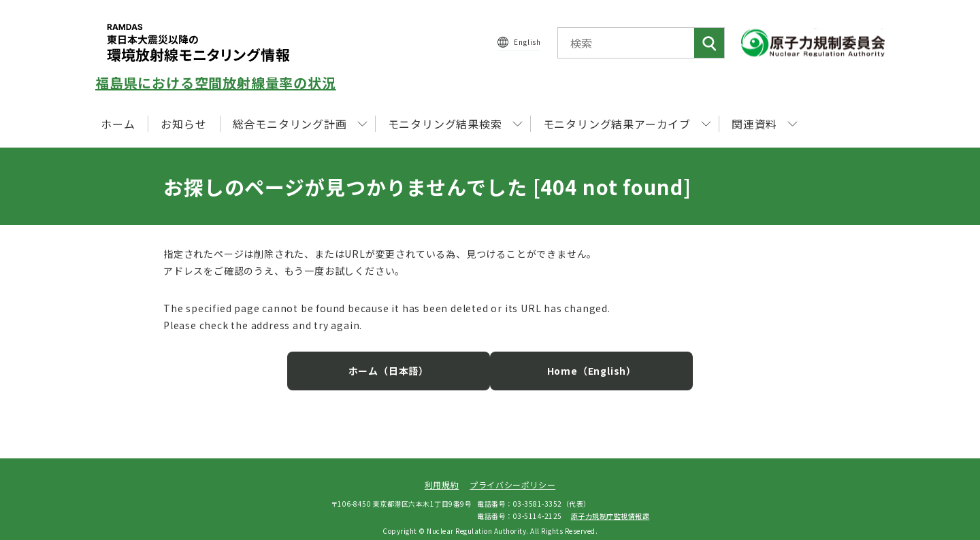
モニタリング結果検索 (455, 124)
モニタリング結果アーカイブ (627, 124)
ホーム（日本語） (402, 360)
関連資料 (765, 124)
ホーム (118, 124)
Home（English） (578, 360)
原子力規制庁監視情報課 (610, 505)
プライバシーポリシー (512, 474)
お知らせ (183, 124)
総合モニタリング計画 (300, 124)
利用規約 (442, 474)
